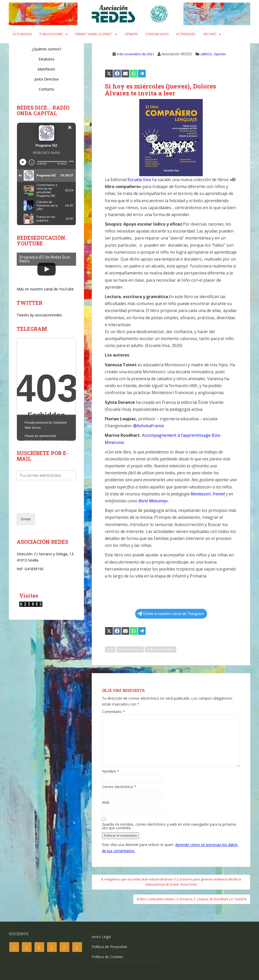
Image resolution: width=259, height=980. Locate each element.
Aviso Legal (101, 937)
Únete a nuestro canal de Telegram (171, 614)
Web (106, 803)
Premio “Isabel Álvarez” (94, 34)
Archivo (210, 34)
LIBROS (206, 54)
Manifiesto (46, 69)
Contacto (47, 89)
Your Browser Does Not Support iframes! (46, 389)
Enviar (26, 519)
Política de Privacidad (109, 947)
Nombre (110, 771)
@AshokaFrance (149, 426)
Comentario (113, 712)
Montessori (201, 494)
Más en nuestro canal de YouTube (45, 289)
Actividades (186, 34)
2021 (110, 649)
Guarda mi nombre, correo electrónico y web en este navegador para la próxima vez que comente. (169, 826)
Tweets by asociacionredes (39, 315)
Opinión (131, 34)
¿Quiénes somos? (46, 49)
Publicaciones (51, 34)
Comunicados (157, 34)
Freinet (219, 494)
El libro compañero (160, 649)
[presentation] (56, 505)
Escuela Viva (139, 180)
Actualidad (22, 34)
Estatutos (47, 59)
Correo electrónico (119, 787)
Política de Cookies (108, 957)
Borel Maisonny (152, 501)
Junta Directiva (47, 79)
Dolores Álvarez (130, 649)
